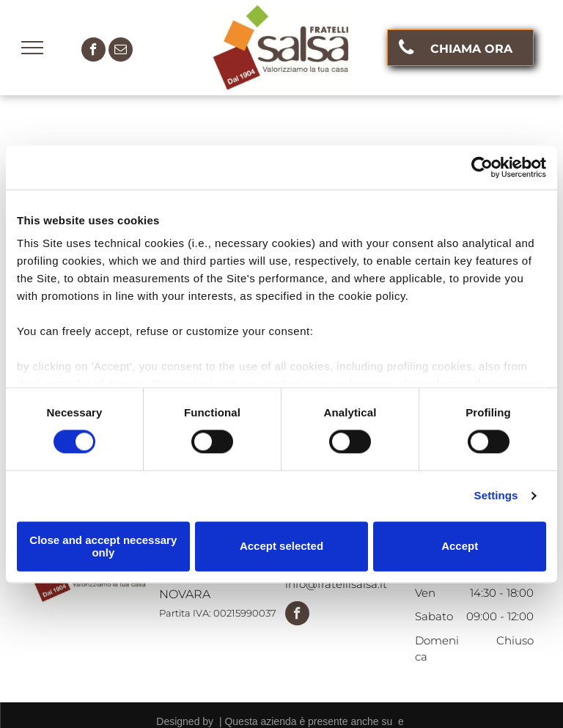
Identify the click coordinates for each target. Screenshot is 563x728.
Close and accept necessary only (103, 546)
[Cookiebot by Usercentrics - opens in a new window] (482, 167)
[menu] (32, 48)
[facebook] (93, 51)
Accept (460, 547)
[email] (121, 51)
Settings (496, 496)
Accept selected (281, 547)
